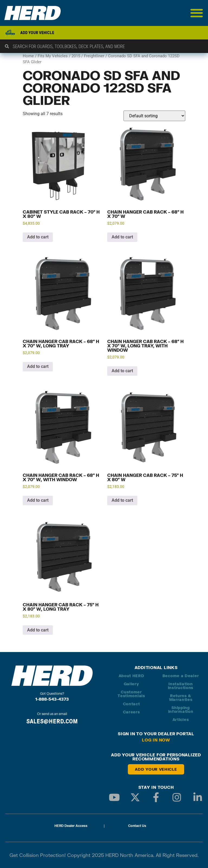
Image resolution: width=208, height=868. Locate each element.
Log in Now (156, 740)
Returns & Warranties (181, 698)
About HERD (131, 676)
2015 (76, 56)
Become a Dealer (181, 676)
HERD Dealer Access (71, 826)
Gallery (131, 684)
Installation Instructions (181, 686)
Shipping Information (181, 709)
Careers (131, 712)
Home (28, 56)
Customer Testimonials (131, 694)
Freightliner (94, 56)
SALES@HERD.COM (52, 721)
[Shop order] (154, 116)
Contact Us (137, 826)
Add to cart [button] (38, 237)
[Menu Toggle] (197, 13)
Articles (181, 719)
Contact (131, 704)
